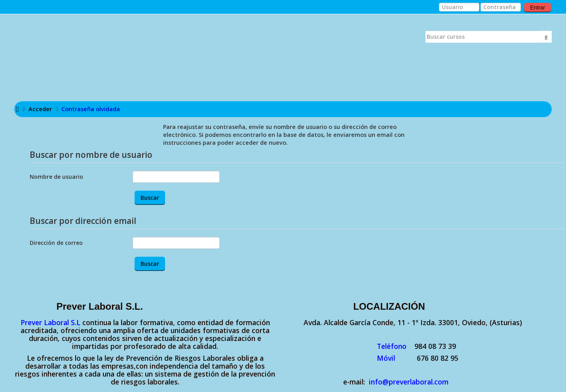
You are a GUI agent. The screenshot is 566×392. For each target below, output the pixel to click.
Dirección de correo (56, 243)
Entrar (538, 8)
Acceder (40, 109)
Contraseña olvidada (91, 109)
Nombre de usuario (56, 177)
